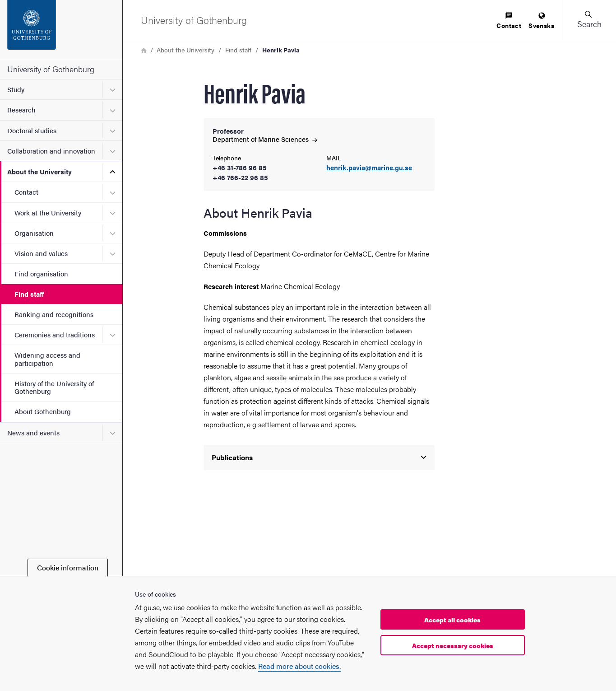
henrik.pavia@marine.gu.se (369, 168)
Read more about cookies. (299, 666)
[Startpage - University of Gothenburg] (61, 29)
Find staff (29, 294)
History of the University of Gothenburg (54, 387)
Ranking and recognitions (54, 314)
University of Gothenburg (51, 69)
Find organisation (41, 273)
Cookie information (68, 567)
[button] (589, 20)
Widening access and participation (47, 359)
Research (21, 110)
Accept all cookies (452, 620)
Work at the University (48, 212)
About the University (39, 171)
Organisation (34, 233)
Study (16, 89)
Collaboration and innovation (51, 151)
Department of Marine (265, 139)
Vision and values (41, 253)
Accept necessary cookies (453, 645)
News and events (33, 432)
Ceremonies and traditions (55, 334)
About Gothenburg (43, 411)
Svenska (542, 21)
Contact (26, 192)
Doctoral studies (32, 130)
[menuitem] (509, 21)
